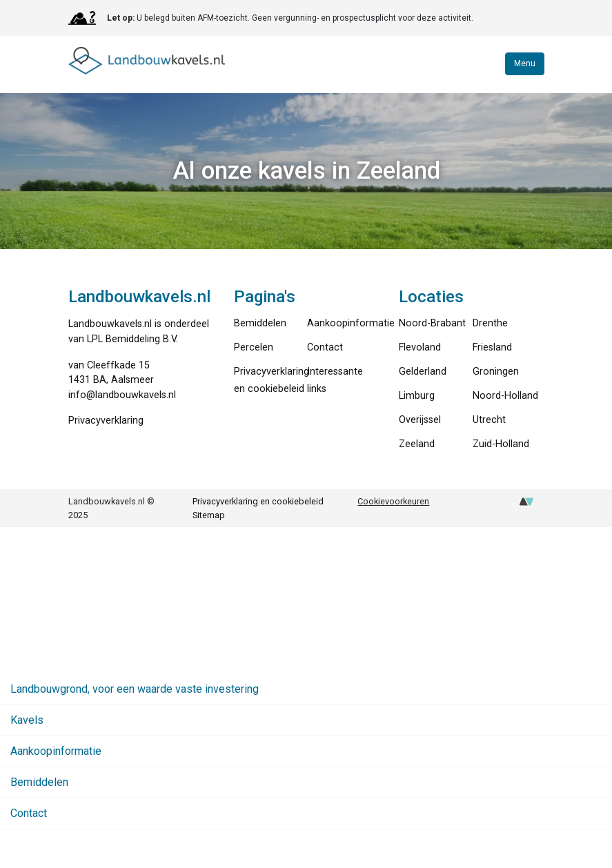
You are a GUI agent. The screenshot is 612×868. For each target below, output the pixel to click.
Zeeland (417, 444)
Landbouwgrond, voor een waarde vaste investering (135, 689)
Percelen (254, 347)
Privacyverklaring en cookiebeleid (258, 501)
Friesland (492, 347)
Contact (325, 347)
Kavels (27, 720)
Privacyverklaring (106, 421)
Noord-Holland (505, 396)
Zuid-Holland (501, 444)
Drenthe (490, 323)
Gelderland (423, 372)
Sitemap (209, 515)
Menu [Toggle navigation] (525, 63)
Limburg (417, 396)
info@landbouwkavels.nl (122, 395)
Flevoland (420, 347)
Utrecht (489, 420)
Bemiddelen (260, 323)
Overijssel (420, 420)
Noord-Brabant (432, 323)
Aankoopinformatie (351, 323)
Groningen (496, 372)
